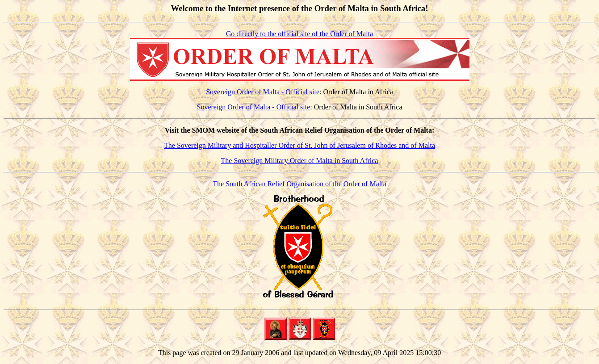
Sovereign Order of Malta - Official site (263, 92)
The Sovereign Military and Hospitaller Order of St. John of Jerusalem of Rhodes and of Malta (299, 145)
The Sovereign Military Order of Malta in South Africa (300, 161)
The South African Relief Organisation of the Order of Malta (299, 184)
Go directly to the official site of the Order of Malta (299, 34)
